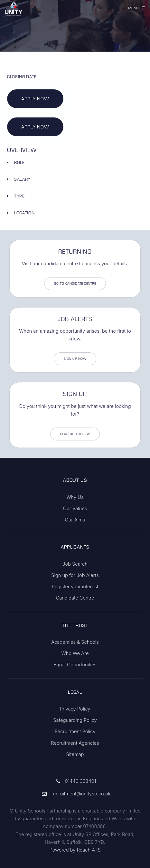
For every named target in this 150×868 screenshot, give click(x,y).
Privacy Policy (75, 709)
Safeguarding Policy (75, 720)
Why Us (75, 497)
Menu (134, 8)
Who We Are (75, 653)
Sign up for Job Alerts (75, 575)
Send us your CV (75, 434)
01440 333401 (80, 781)
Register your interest (75, 587)
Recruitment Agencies (75, 743)
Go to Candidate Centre (75, 283)
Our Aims (75, 520)
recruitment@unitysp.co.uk (81, 794)
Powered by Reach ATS (75, 850)
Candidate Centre (75, 598)
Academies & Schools (75, 642)
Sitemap (75, 754)
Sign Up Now (75, 359)
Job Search (75, 564)
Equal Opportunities (75, 665)
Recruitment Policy (75, 732)
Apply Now (35, 99)
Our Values (75, 509)
